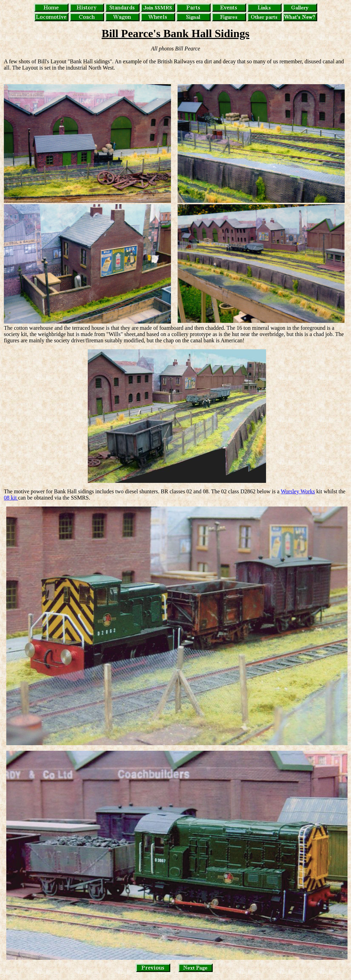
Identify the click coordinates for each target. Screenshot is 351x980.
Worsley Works (298, 491)
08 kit (11, 498)
